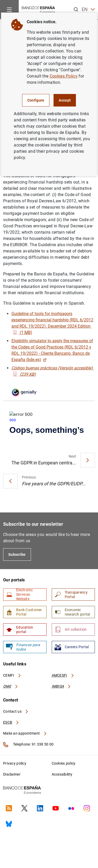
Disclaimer (12, 774)
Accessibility (62, 774)
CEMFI (12, 675)
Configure (36, 100)
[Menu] (9, 9)
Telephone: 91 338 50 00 (28, 745)
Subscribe (17, 554)
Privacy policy (15, 763)
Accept (65, 100)
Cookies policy (64, 763)
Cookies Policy (64, 76)
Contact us (16, 711)
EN (88, 10)
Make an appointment (25, 733)
